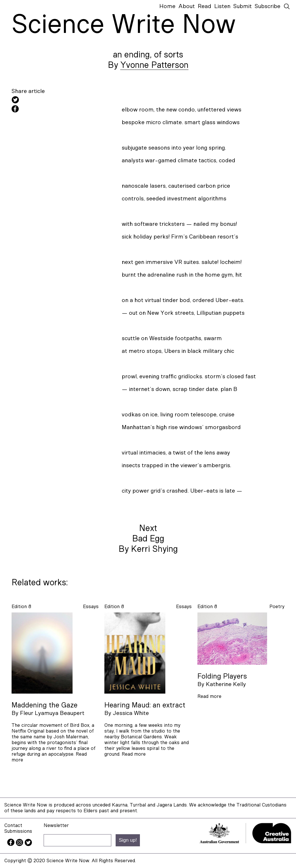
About (187, 6)
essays (91, 607)
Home (167, 6)
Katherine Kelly (226, 684)
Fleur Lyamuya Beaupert (52, 713)
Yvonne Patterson (154, 65)
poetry (277, 607)
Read (205, 6)
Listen (222, 6)
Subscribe (268, 6)
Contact (13, 825)
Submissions (18, 831)
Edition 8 (21, 607)
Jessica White (131, 713)
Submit (243, 6)
